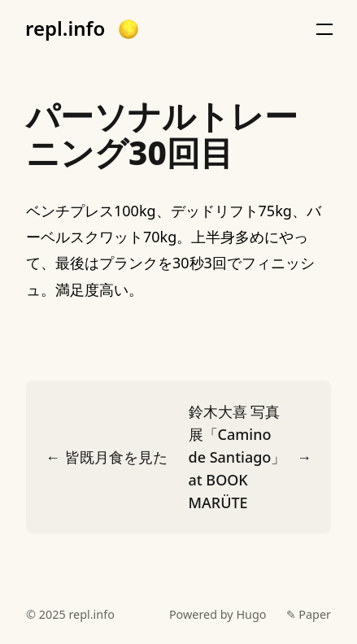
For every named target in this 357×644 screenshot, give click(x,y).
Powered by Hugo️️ (218, 614)
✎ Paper (309, 614)
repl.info (65, 28)
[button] (128, 29)
